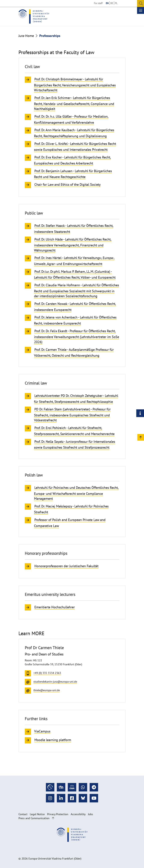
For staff (98, 3)
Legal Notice (37, 814)
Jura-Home (26, 36)
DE (112, 3)
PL (116, 3)
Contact (23, 814)
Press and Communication (34, 818)
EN (107, 3)
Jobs (90, 814)
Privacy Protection (58, 814)
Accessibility (78, 814)
